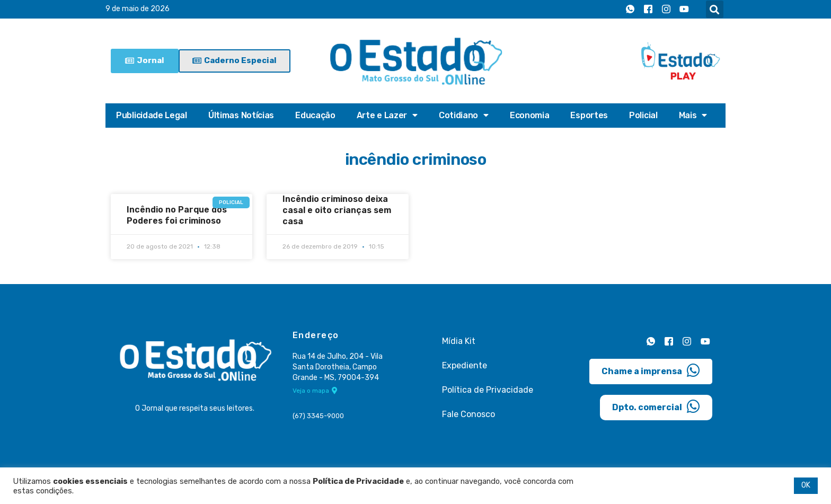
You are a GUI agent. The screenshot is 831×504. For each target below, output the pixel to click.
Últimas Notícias (241, 115)
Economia (530, 115)
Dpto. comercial (656, 406)
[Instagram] (666, 10)
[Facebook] (648, 10)
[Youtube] (684, 10)
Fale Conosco (468, 414)
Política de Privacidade (488, 390)
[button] (715, 9)
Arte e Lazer (387, 116)
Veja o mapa (315, 391)
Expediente (465, 365)
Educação (315, 115)
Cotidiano (464, 116)
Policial (643, 115)
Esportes (589, 115)
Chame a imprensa (651, 370)
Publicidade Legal (152, 115)
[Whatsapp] (630, 10)
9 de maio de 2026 (138, 9)
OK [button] (806, 485)
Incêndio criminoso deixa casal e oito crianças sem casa (337, 210)
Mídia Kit (459, 341)
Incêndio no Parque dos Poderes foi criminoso (177, 215)
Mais (693, 116)
